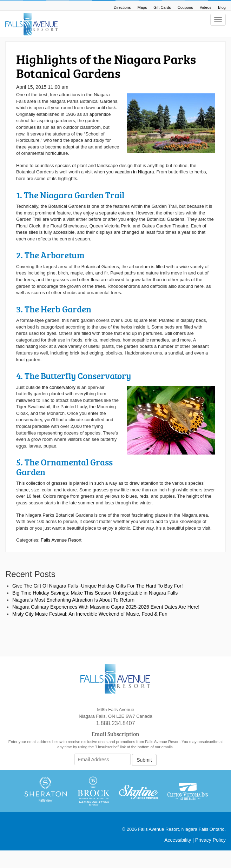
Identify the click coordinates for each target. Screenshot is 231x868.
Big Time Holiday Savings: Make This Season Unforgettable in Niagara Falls (95, 593)
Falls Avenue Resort (61, 540)
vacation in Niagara (134, 172)
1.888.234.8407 (115, 723)
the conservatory (59, 387)
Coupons (185, 7)
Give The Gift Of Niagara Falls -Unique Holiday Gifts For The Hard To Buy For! (98, 586)
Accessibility (178, 840)
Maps (142, 7)
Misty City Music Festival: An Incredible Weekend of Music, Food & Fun (90, 614)
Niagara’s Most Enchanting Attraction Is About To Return (73, 600)
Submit (144, 760)
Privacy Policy (210, 840)
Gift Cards (162, 7)
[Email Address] (103, 759)
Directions (122, 7)
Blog (222, 7)
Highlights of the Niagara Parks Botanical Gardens (106, 66)
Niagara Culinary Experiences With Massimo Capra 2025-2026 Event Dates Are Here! (106, 607)
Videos (206, 7)
